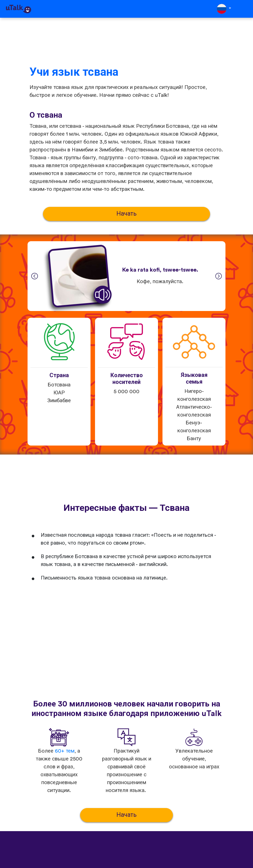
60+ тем (65, 751)
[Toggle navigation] (245, 9)
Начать (126, 214)
